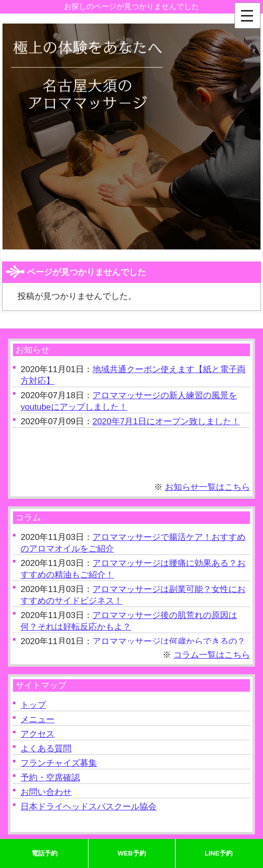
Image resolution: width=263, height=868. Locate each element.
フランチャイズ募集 (59, 763)
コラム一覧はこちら (212, 655)
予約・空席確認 (50, 778)
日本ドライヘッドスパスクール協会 (88, 807)
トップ (33, 705)
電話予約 (44, 853)
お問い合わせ (46, 792)
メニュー (37, 719)
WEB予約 (131, 853)
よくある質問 (46, 749)
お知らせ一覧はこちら (207, 487)
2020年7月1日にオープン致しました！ (166, 421)
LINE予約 (218, 853)
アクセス (37, 734)
